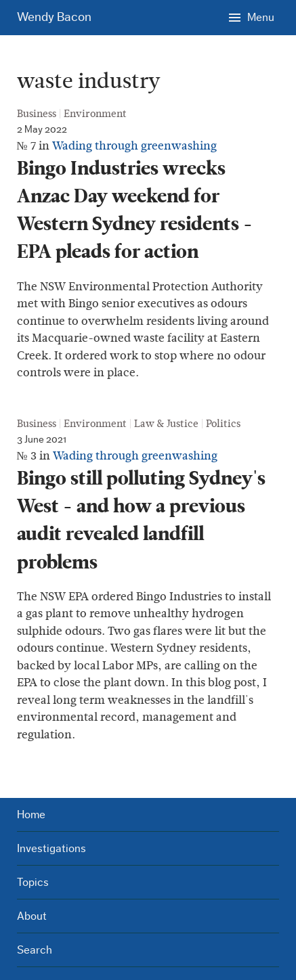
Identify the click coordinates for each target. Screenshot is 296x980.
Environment (95, 114)
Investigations (51, 848)
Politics (223, 424)
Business (37, 114)
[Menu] (251, 17)
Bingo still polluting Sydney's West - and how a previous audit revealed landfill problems (141, 520)
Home (31, 815)
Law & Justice (166, 424)
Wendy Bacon (54, 17)
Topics (33, 882)
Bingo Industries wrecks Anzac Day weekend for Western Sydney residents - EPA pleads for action (135, 210)
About (32, 916)
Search (35, 950)
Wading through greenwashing (134, 146)
